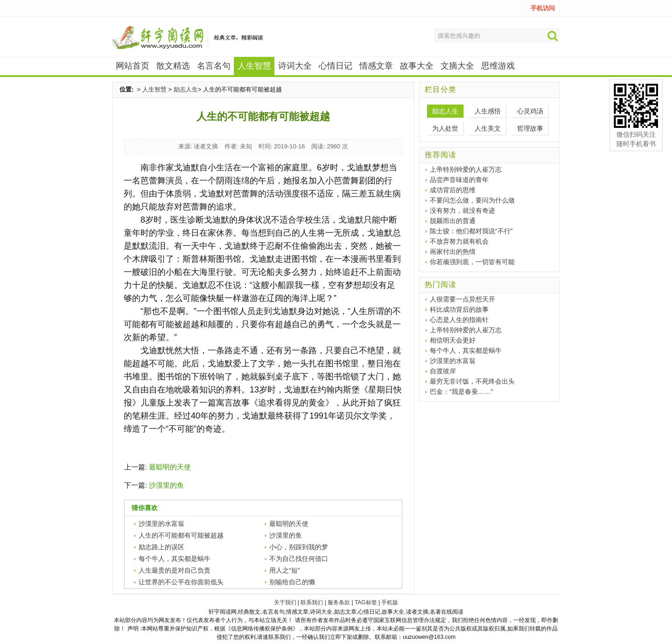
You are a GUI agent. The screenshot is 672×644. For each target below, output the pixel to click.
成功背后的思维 (453, 190)
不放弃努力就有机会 (459, 241)
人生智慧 (154, 89)
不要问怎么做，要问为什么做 (472, 200)
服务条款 (339, 602)
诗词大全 (295, 66)
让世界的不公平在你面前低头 (181, 582)
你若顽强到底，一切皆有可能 (472, 262)
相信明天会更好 (453, 340)
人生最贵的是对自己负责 (175, 570)
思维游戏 (498, 66)
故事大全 (417, 66)
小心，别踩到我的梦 (299, 547)
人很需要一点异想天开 (462, 299)
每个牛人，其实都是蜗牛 (175, 559)
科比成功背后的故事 (459, 309)
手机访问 (543, 8)
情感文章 (376, 66)
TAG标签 (366, 602)
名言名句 (214, 66)
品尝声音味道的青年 (459, 180)
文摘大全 (457, 66)
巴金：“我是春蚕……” (461, 392)
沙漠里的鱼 (166, 485)
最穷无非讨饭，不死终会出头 (472, 381)
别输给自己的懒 (292, 582)
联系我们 (312, 602)
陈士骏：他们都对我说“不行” (471, 231)
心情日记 (336, 66)
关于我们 (285, 602)
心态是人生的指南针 (459, 320)
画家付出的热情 (453, 252)
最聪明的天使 (170, 467)
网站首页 (133, 66)
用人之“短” (284, 570)
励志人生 (186, 89)
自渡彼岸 (443, 371)
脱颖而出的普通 (453, 221)
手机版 (390, 602)
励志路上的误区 (161, 547)
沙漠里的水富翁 (161, 524)
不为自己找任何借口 (299, 559)
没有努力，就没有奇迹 (462, 210)
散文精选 (173, 66)
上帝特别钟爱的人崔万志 (466, 169)
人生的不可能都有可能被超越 (181, 535)
